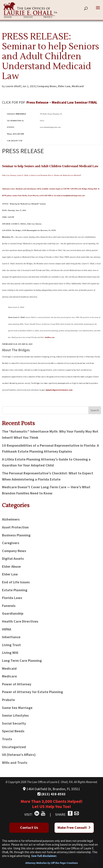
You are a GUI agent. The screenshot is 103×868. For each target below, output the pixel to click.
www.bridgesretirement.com (59, 390)
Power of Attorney (17, 684)
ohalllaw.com (50, 337)
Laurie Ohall (13, 86)
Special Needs (13, 731)
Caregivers (11, 543)
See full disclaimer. (44, 856)
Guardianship (13, 613)
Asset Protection (15, 527)
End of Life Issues (16, 582)
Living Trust (11, 645)
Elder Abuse (11, 566)
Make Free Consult (74, 827)
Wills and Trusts (15, 763)
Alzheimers (11, 519)
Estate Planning (15, 590)
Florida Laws (12, 598)
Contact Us (29, 827)
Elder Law (64, 86)
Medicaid (78, 86)
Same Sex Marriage (17, 708)
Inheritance (11, 637)
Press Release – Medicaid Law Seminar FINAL (62, 102)
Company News (47, 86)
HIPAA (7, 629)
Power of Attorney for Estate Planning (32, 692)
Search (95, 410)
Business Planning (16, 535)
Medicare (9, 676)
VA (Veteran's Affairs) (19, 755)
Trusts (7, 739)
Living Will (10, 653)
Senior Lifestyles (15, 715)
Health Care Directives (20, 621)
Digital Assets (13, 558)
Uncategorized (14, 747)
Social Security (14, 723)
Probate (8, 700)
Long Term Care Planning (22, 661)
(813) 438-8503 (51, 794)
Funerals (9, 606)
